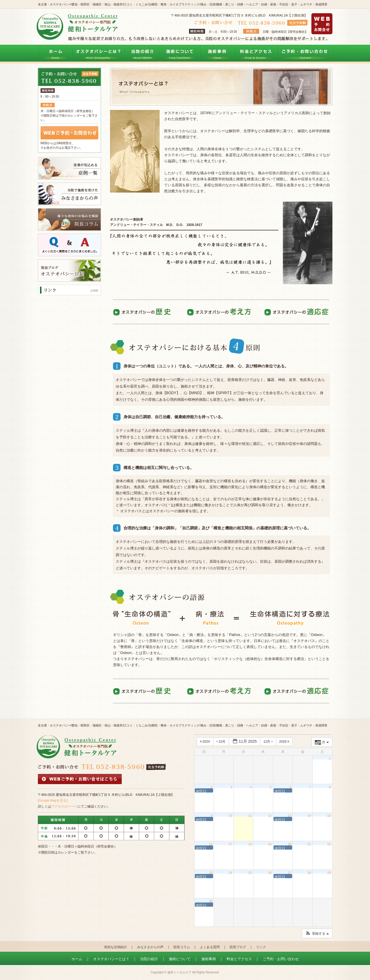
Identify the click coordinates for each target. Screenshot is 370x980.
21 (309, 844)
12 (270, 816)
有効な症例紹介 (116, 947)
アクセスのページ (64, 806)
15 (329, 816)
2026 (285, 741)
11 (250, 816)
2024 (205, 741)
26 (270, 873)
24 (231, 873)
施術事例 (209, 959)
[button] (317, 933)
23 (211, 873)
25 (250, 873)
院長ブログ (238, 947)
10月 (221, 741)
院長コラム (182, 947)
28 (309, 873)
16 (211, 844)
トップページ (55, 53)
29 (329, 873)
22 (329, 844)
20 (289, 844)
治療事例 (217, 53)
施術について (179, 53)
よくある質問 (210, 947)
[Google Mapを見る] (53, 800)
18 (250, 844)
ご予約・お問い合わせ (305, 53)
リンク (261, 947)
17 (231, 844)
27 (289, 873)
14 (309, 816)
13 (289, 816)
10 (231, 816)
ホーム (77, 959)
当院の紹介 (141, 53)
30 (211, 901)
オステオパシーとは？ (98, 53)
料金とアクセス (256, 53)
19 (270, 844)
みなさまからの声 (150, 947)
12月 (268, 741)
